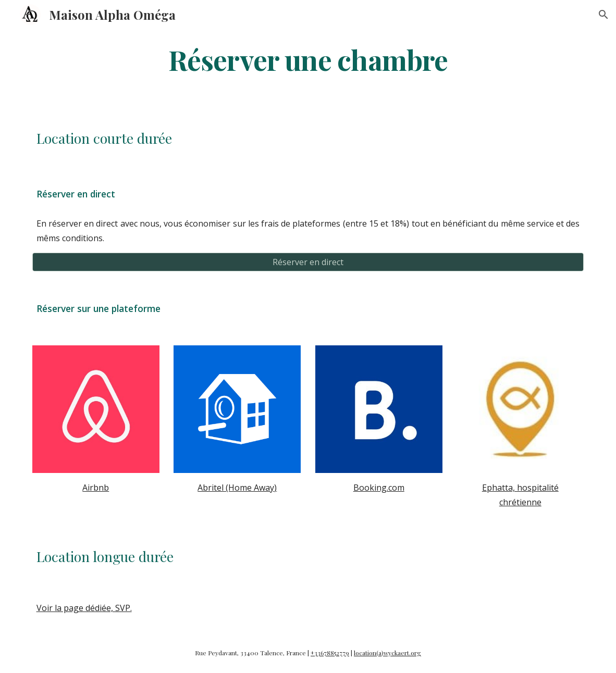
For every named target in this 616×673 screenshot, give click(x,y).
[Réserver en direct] (308, 262)
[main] (308, 59)
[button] (603, 15)
